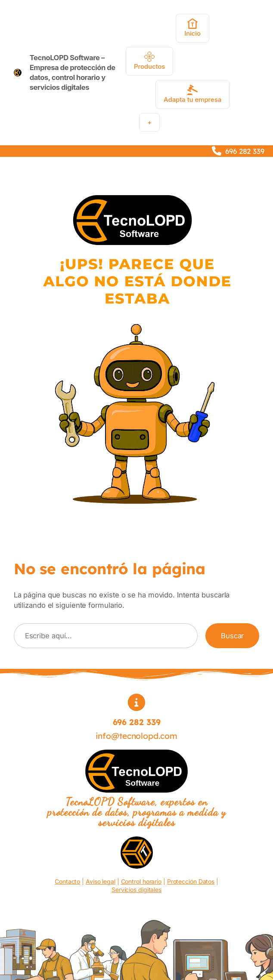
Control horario (141, 881)
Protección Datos (191, 881)
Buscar (232, 636)
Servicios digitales (136, 890)
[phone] (217, 151)
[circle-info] (136, 702)
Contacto (67, 881)
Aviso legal (101, 881)
